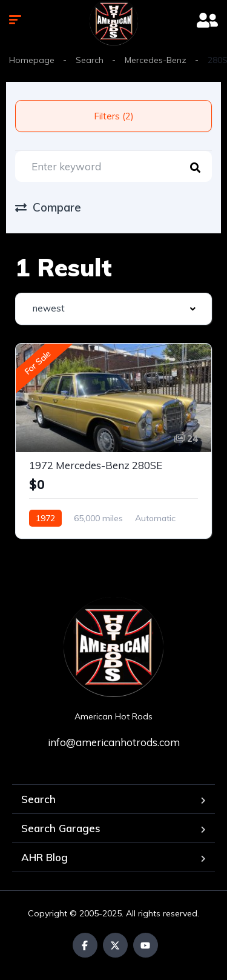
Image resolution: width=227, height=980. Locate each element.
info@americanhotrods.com (114, 742)
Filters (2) (114, 116)
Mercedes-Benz (156, 60)
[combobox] (113, 309)
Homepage (32, 60)
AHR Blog (44, 857)
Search (90, 60)
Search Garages (61, 828)
